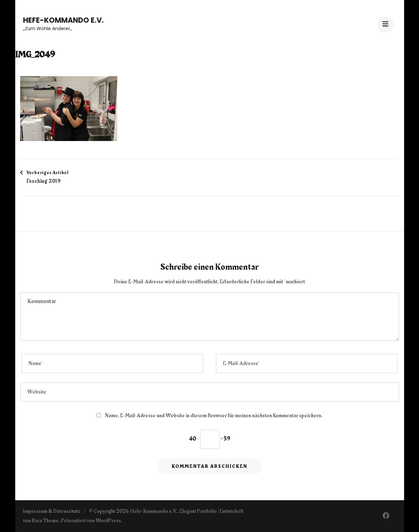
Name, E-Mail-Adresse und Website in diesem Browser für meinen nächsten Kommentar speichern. (214, 416)
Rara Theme (45, 521)
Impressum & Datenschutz (52, 511)
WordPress (108, 521)
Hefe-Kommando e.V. (63, 20)
